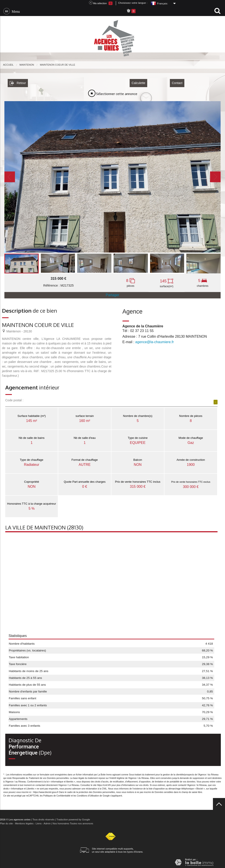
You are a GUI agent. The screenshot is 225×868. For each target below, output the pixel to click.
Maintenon (27, 65)
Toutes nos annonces (82, 822)
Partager (112, 293)
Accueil (8, 65)
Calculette (138, 81)
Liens (39, 822)
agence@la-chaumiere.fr (155, 340)
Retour (18, 82)
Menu (15, 11)
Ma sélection (101, 3)
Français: (163, 4)
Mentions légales (24, 822)
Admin (47, 822)
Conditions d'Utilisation (88, 794)
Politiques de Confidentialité (57, 794)
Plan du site (6, 822)
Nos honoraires (61, 822)
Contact (177, 81)
